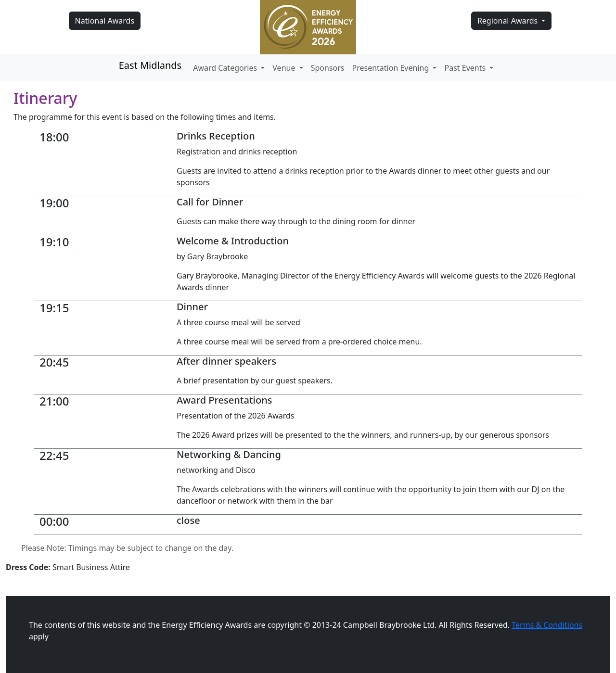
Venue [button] (285, 68)
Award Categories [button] (226, 68)
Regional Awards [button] (509, 21)
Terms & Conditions (547, 625)
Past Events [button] (466, 68)
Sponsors (328, 68)
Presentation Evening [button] (392, 68)
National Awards (105, 21)
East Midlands (150, 65)
